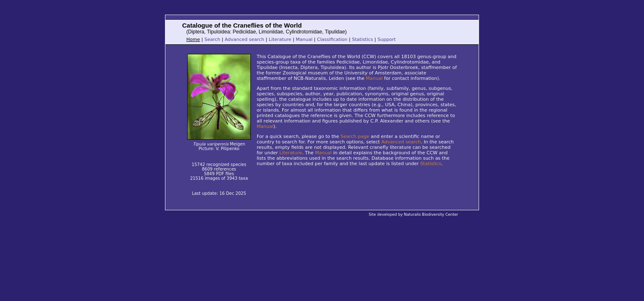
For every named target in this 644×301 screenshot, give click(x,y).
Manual (304, 40)
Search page (355, 136)
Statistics (363, 40)
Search (212, 40)
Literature (280, 40)
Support (387, 40)
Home (193, 40)
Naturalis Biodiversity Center (431, 214)
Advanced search (245, 40)
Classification (332, 40)
